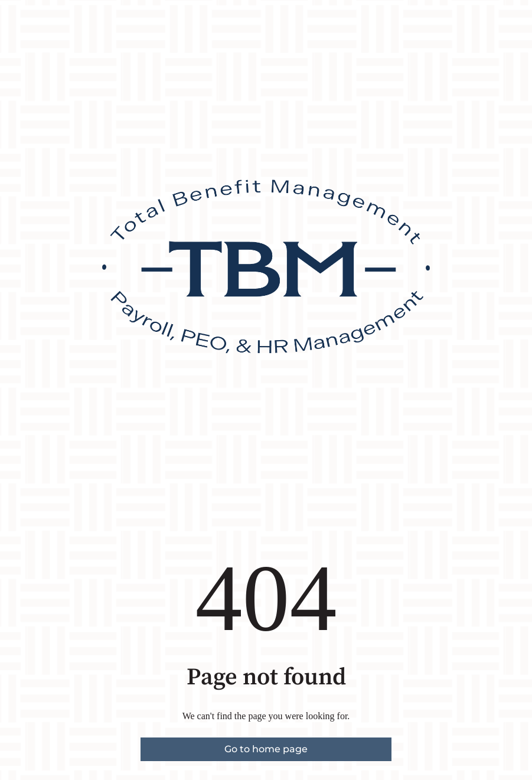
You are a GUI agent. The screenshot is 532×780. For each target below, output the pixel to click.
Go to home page (266, 749)
